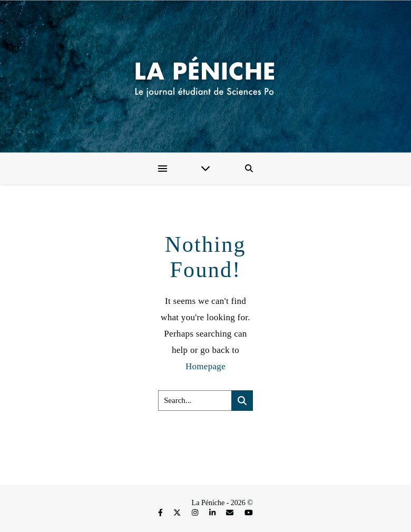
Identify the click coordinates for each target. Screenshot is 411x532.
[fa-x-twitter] (178, 513)
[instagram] (196, 513)
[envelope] (231, 513)
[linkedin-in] (213, 513)
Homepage (205, 366)
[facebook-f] (161, 513)
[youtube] (249, 513)
